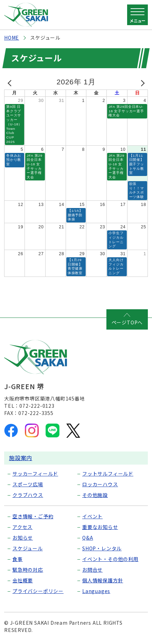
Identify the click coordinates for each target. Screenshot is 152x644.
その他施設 (95, 495)
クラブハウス (28, 495)
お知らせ (23, 538)
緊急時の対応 (28, 570)
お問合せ (92, 570)
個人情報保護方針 (103, 580)
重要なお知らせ (100, 527)
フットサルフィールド (108, 474)
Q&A (88, 538)
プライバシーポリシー (38, 591)
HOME (12, 38)
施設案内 (21, 458)
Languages (96, 591)
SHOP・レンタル (102, 548)
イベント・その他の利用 (110, 559)
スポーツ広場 (28, 484)
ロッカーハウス (100, 484)
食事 (18, 559)
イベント (92, 516)
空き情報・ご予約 (33, 516)
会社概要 (23, 580)
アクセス (22, 527)
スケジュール (28, 548)
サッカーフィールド (35, 474)
